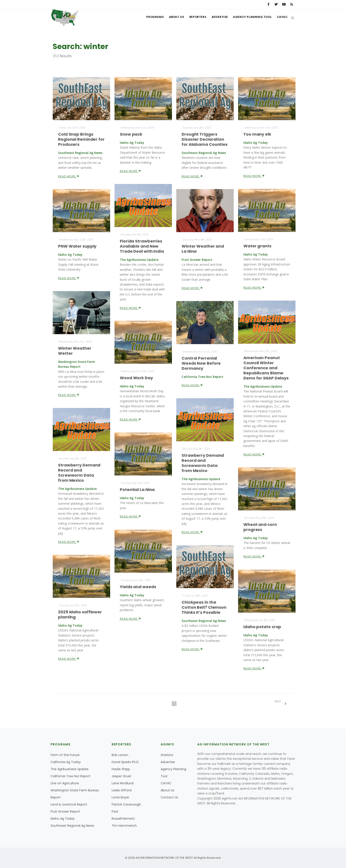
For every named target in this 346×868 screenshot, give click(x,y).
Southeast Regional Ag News (72, 826)
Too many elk (257, 134)
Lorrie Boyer (120, 797)
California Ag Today (66, 762)
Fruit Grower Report (65, 811)
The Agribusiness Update (70, 769)
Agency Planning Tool (251, 18)
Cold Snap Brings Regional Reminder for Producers (81, 139)
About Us (171, 18)
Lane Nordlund (123, 783)
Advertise (217, 18)
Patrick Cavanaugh (126, 804)
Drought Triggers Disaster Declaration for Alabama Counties (205, 139)
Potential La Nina (137, 490)
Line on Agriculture (65, 783)
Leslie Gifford (122, 790)
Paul (115, 811)
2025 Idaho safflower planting (80, 614)
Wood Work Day (136, 378)
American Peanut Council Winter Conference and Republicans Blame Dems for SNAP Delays (266, 368)
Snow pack (131, 134)
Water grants (258, 246)
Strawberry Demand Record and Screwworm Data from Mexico (203, 463)
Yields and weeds (138, 587)
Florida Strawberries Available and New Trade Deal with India (142, 246)
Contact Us (169, 797)
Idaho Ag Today (63, 819)
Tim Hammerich (124, 826)
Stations (167, 755)
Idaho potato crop (262, 627)
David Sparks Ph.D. (125, 762)
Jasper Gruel (121, 776)
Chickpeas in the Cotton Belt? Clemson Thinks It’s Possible (204, 607)
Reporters (194, 18)
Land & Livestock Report (69, 804)
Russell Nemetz (123, 819)
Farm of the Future (65, 755)
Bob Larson (120, 755)
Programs (148, 18)
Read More (69, 176)
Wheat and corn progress (260, 527)
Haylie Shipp (121, 769)
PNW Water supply (77, 246)
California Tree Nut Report (71, 776)
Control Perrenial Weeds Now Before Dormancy (201, 363)
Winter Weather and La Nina (203, 249)
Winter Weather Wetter (75, 351)
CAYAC (282, 18)
